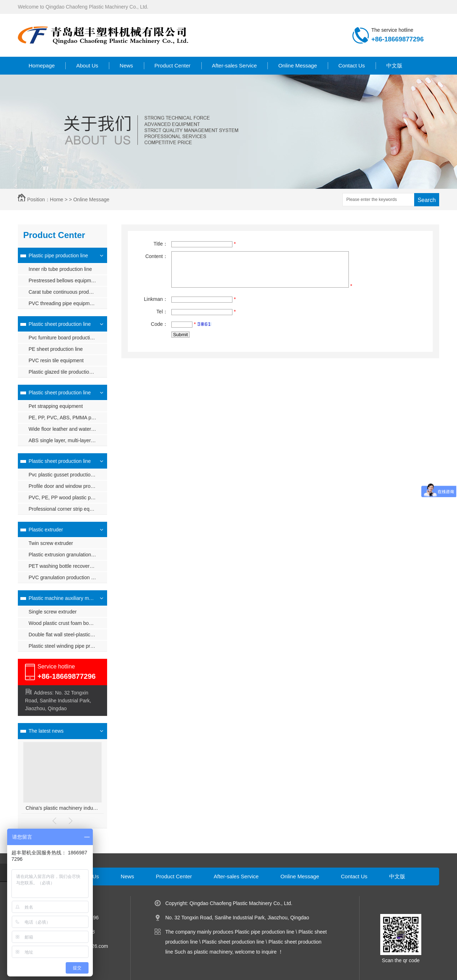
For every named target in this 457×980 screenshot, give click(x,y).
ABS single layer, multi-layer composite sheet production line (68, 440)
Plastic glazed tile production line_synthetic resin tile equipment (68, 372)
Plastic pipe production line (58, 256)
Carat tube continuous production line (68, 292)
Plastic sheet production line (60, 324)
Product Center (173, 65)
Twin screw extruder (51, 543)
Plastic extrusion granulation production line (68, 555)
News (126, 65)
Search (427, 200)
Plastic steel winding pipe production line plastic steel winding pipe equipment (68, 646)
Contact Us (352, 65)
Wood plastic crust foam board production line (68, 623)
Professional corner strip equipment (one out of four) (68, 509)
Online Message (297, 65)
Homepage (42, 65)
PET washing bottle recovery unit (65, 566)
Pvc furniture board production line (67, 338)
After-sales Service (235, 65)
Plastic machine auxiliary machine (62, 598)
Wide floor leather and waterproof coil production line (68, 429)
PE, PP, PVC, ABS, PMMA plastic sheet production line (68, 418)
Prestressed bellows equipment (63, 281)
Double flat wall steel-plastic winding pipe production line (68, 635)
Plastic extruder (46, 530)
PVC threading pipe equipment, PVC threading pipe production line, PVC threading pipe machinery (68, 303)
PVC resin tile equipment (56, 360)
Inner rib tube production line (60, 269)
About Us (87, 65)
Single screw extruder (53, 612)
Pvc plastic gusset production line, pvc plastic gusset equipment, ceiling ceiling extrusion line (68, 475)
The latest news (46, 731)
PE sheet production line (56, 349)
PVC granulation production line (64, 577)
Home (57, 199)
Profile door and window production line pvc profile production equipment (68, 486)
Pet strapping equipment (56, 406)
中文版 (394, 65)
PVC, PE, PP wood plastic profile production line (68, 497)
